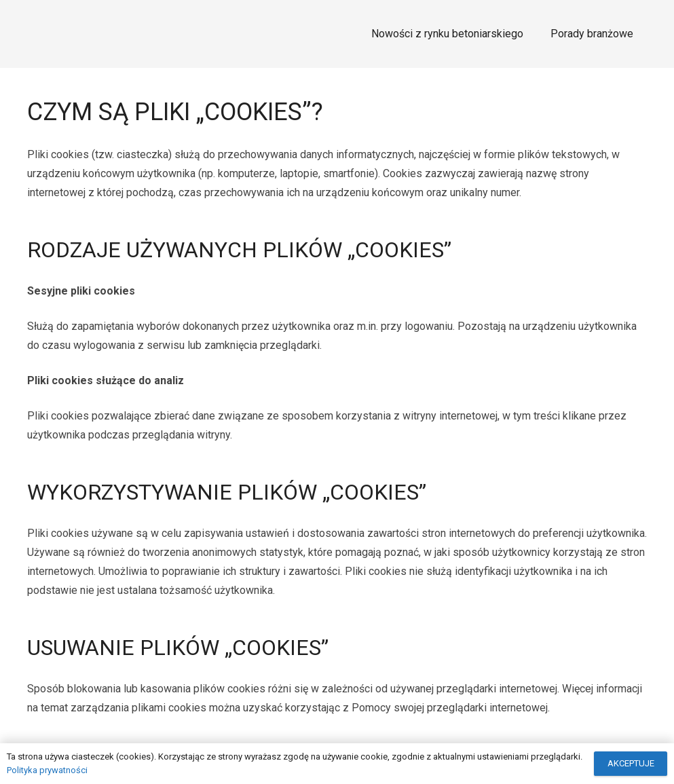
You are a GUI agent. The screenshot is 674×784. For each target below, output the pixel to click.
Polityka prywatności (47, 770)
